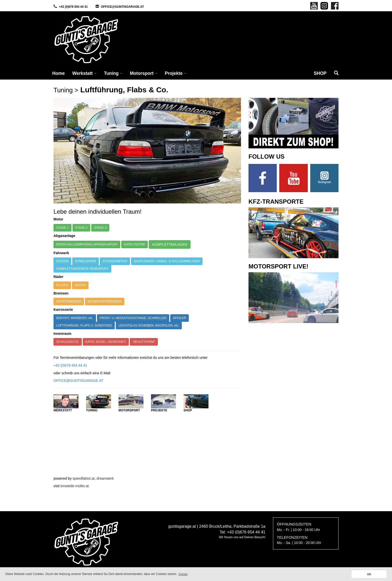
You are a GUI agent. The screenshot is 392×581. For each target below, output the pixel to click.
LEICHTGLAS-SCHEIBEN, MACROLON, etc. (149, 326)
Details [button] (183, 574)
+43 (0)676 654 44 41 (73, 7)
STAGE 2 (81, 228)
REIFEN (80, 285)
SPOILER (179, 318)
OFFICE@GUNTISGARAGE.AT (122, 7)
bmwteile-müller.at (75, 486)
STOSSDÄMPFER (115, 261)
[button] (336, 73)
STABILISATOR (85, 261)
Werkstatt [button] (84, 73)
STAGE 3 (100, 228)
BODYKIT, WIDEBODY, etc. (75, 318)
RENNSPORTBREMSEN (104, 302)
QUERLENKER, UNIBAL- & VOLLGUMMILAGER (167, 261)
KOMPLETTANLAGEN (170, 244)
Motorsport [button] (143, 73)
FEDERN (62, 261)
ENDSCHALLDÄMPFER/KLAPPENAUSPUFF (87, 244)
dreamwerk (105, 478)
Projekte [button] (175, 73)
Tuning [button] (113, 73)
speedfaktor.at (83, 478)
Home (58, 73)
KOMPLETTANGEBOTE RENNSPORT (82, 269)
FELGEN (62, 285)
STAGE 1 (62, 228)
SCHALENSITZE (68, 342)
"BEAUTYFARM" (144, 342)
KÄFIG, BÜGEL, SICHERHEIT (106, 342)
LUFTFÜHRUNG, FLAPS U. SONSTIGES (84, 326)
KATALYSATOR (134, 244)
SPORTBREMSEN (69, 302)
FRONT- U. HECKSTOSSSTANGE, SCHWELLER (133, 318)
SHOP (320, 73)
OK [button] (369, 574)
